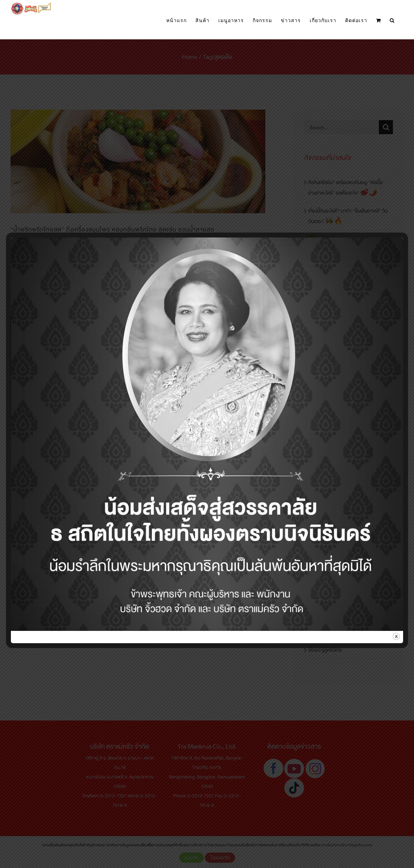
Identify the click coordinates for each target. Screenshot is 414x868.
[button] (392, 21)
